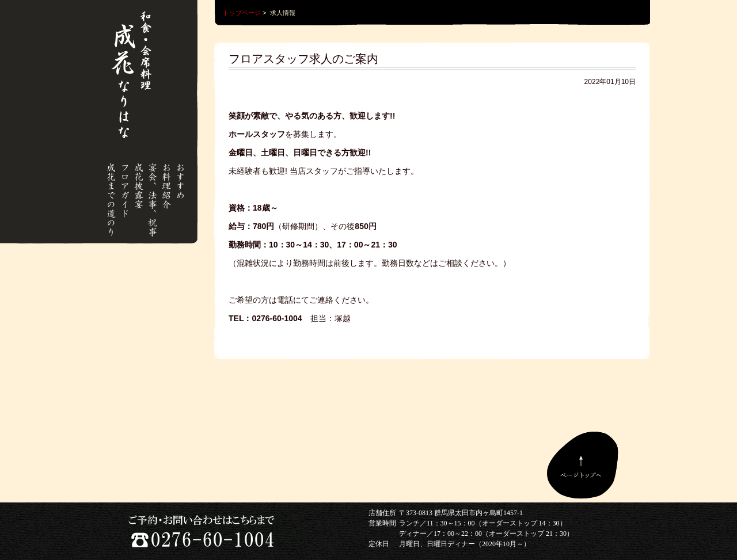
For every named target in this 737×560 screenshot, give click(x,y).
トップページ (242, 13)
